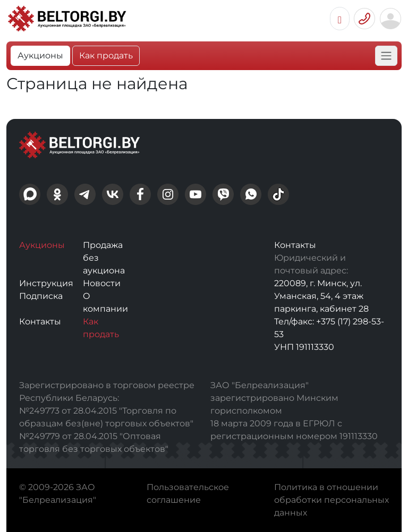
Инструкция (46, 283)
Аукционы (40, 55)
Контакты (40, 321)
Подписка (41, 296)
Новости (102, 283)
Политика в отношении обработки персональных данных (331, 500)
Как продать (106, 55)
